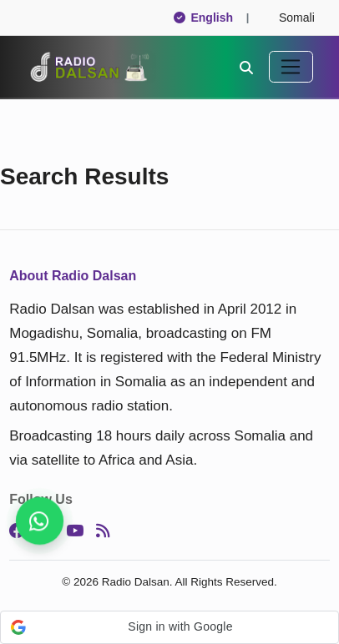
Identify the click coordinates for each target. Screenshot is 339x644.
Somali (289, 18)
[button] (169, 627)
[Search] (246, 67)
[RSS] (103, 531)
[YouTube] (75, 531)
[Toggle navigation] (291, 67)
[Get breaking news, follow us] (40, 521)
